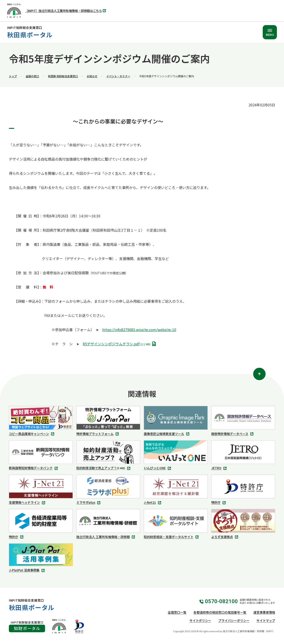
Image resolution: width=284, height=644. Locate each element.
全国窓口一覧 (177, 612)
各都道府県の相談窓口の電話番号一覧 (220, 612)
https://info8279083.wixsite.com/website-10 (139, 330)
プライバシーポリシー (234, 620)
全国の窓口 (32, 76)
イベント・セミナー (118, 76)
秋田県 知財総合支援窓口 (63, 76)
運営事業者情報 (264, 612)
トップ (13, 76)
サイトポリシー (200, 620)
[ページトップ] (259, 374)
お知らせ (92, 76)
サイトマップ (266, 620)
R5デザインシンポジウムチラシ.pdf (120, 344)
